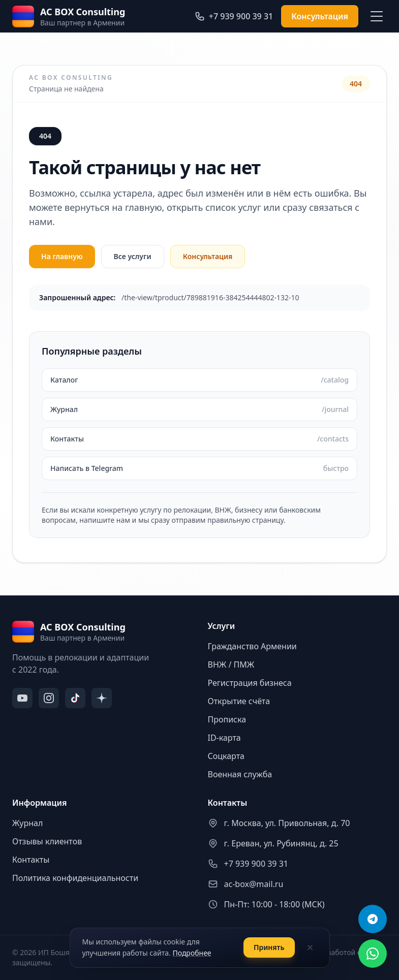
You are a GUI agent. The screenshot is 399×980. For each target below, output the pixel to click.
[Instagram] (49, 698)
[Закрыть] (310, 947)
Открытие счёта (239, 701)
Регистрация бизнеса (250, 683)
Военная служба (240, 774)
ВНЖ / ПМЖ (231, 665)
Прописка (227, 719)
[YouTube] (22, 698)
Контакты (31, 860)
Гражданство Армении (252, 646)
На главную (62, 256)
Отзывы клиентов (47, 841)
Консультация (320, 16)
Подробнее (192, 953)
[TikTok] (75, 698)
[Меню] (377, 16)
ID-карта (224, 738)
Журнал (27, 823)
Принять (269, 947)
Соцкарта (226, 756)
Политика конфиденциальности (75, 878)
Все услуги (133, 256)
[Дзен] (102, 698)
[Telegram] (373, 919)
